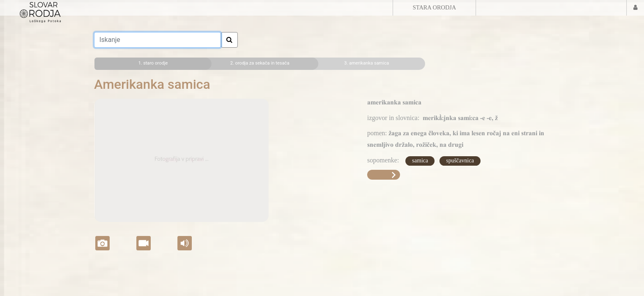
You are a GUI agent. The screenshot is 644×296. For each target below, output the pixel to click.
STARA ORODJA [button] (435, 7)
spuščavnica (460, 161)
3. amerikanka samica (367, 63)
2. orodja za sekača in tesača (260, 63)
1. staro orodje (153, 63)
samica (420, 161)
